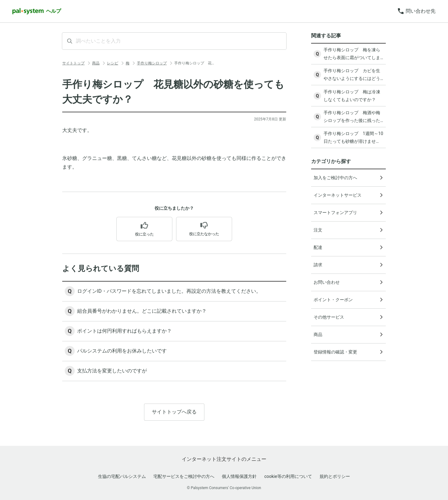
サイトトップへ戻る (174, 412)
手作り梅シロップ (152, 63)
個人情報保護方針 (239, 476)
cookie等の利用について (288, 476)
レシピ (113, 63)
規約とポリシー (335, 476)
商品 (96, 63)
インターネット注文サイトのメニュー (224, 459)
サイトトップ (73, 63)
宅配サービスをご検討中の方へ (184, 476)
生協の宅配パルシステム (122, 476)
